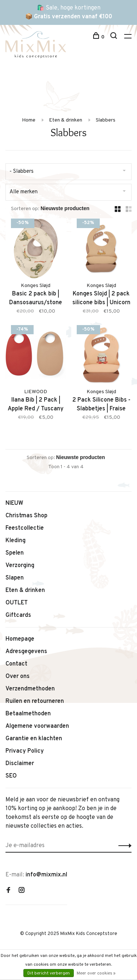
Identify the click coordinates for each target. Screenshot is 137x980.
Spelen (15, 553)
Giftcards (18, 615)
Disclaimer (20, 764)
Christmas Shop (26, 516)
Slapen (15, 578)
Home (29, 120)
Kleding (16, 541)
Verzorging (20, 566)
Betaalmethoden (28, 714)
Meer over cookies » (96, 973)
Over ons (18, 677)
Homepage (20, 639)
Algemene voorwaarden (37, 726)
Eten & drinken (66, 120)
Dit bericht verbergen (49, 973)
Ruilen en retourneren (35, 701)
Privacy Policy (25, 751)
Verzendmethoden (30, 689)
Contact (16, 664)
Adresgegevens (26, 652)
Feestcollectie (25, 528)
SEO (11, 776)
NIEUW (14, 503)
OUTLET (17, 603)
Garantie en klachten (34, 739)
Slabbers (106, 120)
